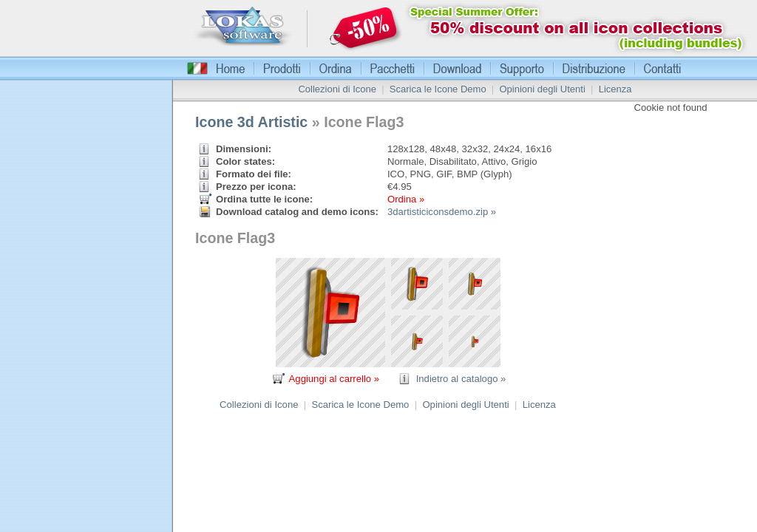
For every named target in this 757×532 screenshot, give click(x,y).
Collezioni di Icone (337, 89)
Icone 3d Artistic (251, 122)
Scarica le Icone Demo (438, 89)
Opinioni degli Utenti (542, 89)
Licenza (615, 89)
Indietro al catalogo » (461, 379)
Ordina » (406, 199)
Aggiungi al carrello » (334, 379)
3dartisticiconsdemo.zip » (442, 212)
